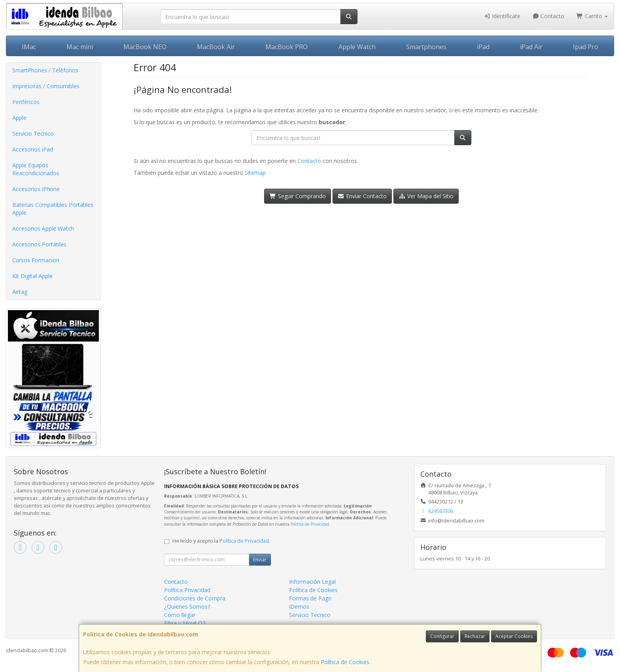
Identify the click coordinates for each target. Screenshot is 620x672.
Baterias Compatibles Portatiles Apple (53, 209)
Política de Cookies (345, 662)
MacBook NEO (145, 47)
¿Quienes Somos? (187, 607)
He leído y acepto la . (221, 541)
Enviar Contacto (362, 196)
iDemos (299, 607)
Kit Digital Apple (32, 276)
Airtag (20, 292)
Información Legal (312, 582)
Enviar (260, 559)
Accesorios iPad (33, 149)
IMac (29, 47)
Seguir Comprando (298, 196)
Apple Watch (357, 47)
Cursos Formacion (36, 260)
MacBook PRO (286, 47)
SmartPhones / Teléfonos (45, 70)
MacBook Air (216, 47)
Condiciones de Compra (195, 598)
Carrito (592, 16)
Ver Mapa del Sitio (426, 196)
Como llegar (180, 615)
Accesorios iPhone (36, 189)
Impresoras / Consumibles (46, 86)
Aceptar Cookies (514, 636)
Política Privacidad (187, 590)
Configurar (442, 636)
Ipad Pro (586, 47)
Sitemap (255, 173)
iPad (483, 47)
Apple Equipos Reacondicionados (36, 169)
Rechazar (475, 636)
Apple (19, 118)
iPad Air (531, 47)
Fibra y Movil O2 (185, 623)
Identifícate (502, 16)
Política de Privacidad (310, 524)
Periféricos (26, 102)
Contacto (548, 16)
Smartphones (426, 47)
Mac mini (80, 47)
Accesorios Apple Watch (43, 228)
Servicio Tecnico (33, 133)
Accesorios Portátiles (39, 244)
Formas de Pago (310, 598)
